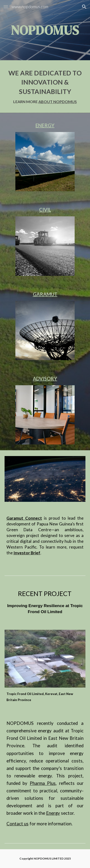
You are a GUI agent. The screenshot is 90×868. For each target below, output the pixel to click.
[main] (45, 30)
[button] (6, 7)
